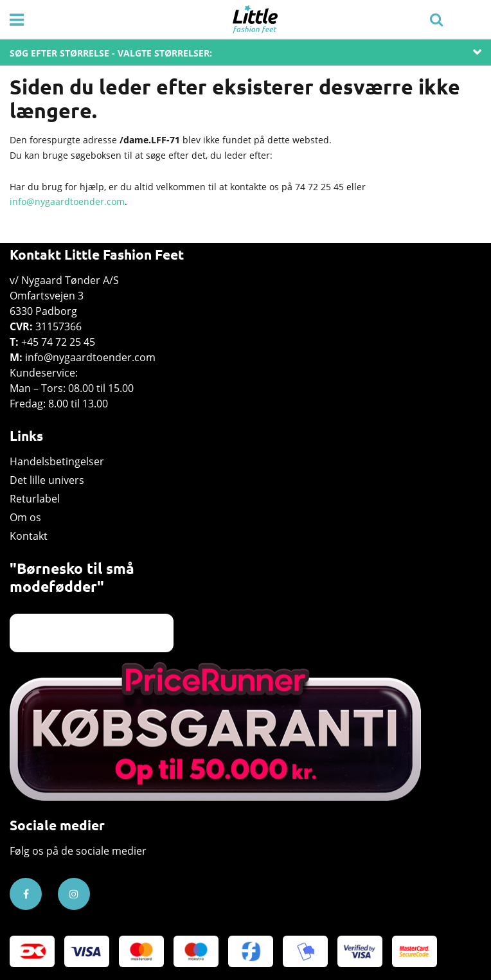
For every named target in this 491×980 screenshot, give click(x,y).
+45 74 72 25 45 (58, 342)
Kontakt (29, 536)
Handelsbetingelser (57, 461)
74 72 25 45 (319, 187)
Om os (25, 517)
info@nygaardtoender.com (67, 201)
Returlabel (35, 499)
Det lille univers (47, 480)
